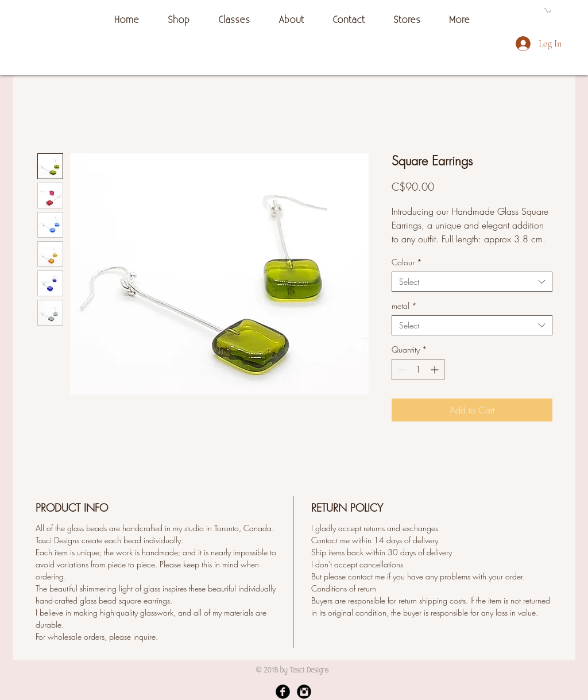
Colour (407, 262)
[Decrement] (401, 370)
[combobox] (472, 282)
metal (404, 306)
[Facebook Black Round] (283, 692)
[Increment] (436, 370)
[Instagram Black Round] (304, 692)
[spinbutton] (418, 370)
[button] (548, 10)
